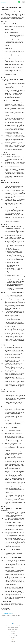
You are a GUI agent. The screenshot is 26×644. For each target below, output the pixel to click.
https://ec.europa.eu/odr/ (16, 425)
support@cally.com (8, 613)
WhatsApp (13, 642)
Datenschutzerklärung (13, 627)
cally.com (3, 2)
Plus (13, 640)
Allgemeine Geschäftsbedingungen (13, 625)
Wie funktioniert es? (13, 635)
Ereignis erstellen (14, 2)
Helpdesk (13, 637)
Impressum (13, 633)
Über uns (13, 631)
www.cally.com (16, 66)
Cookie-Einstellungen (13, 629)
